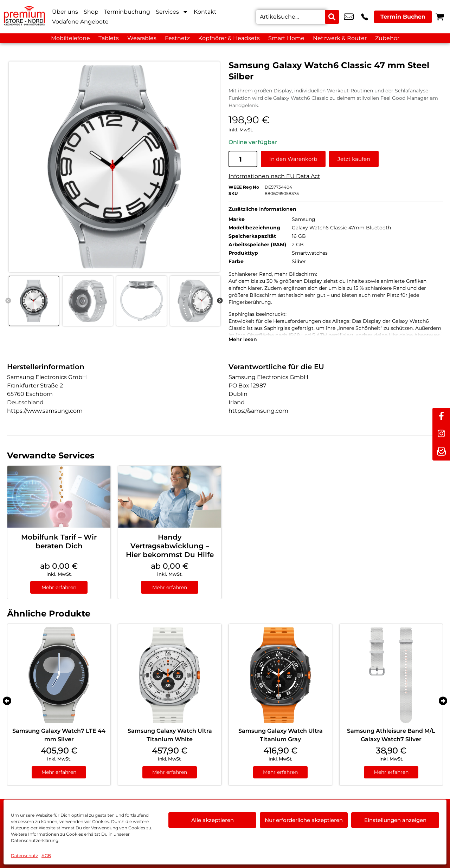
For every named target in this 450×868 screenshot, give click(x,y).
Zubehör (387, 38)
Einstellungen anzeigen (395, 820)
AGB (46, 856)
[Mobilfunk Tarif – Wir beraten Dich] (59, 496)
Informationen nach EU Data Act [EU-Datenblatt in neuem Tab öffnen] (274, 176)
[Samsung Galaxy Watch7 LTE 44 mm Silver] (59, 675)
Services (172, 12)
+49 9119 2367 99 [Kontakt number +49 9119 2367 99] (365, 17)
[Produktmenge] (243, 159)
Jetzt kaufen (354, 159)
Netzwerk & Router (340, 38)
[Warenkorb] (440, 17)
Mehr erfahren (59, 587)
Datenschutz (24, 856)
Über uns (65, 12)
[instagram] (441, 434)
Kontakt (205, 12)
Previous (8, 301)
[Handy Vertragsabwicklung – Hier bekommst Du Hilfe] (170, 496)
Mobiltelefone (70, 38)
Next (220, 301)
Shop (91, 12)
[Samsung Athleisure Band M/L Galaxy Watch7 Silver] (391, 675)
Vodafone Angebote (80, 22)
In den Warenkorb (293, 159)
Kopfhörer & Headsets (229, 38)
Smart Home (286, 38)
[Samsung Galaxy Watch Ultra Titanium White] (170, 675)
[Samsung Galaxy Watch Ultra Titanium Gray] (280, 675)
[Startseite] (25, 17)
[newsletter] (441, 452)
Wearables (142, 38)
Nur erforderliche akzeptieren (304, 820)
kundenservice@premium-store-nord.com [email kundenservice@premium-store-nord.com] (349, 17)
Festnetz (177, 38)
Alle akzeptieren (213, 820)
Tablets (109, 38)
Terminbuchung (127, 12)
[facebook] (441, 417)
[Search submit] (332, 17)
